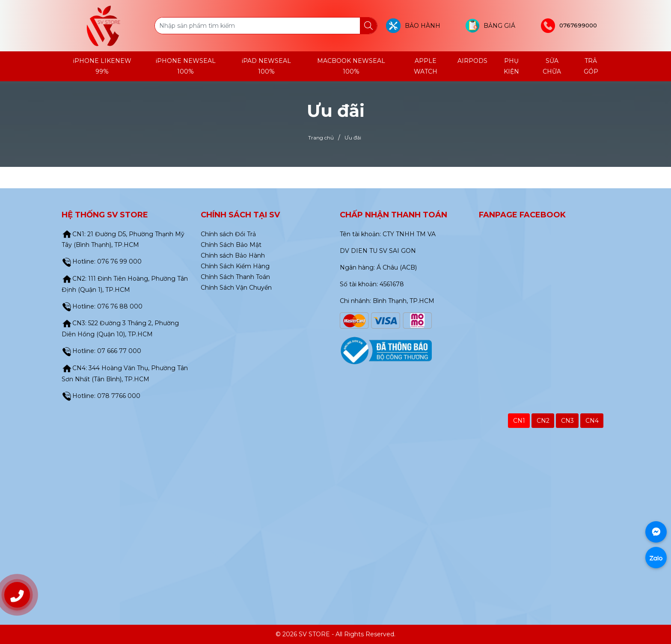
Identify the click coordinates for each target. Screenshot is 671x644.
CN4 (592, 421)
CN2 (543, 421)
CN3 (567, 421)
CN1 (519, 421)
